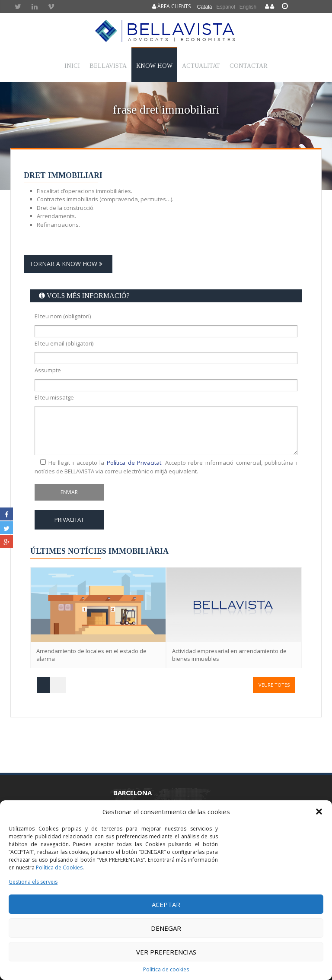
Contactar (249, 66)
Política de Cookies (59, 867)
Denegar (166, 928)
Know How (154, 66)
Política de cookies (166, 969)
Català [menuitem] (205, 7)
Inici (72, 66)
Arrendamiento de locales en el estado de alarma (91, 655)
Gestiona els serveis (33, 882)
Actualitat (201, 66)
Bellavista (108, 66)
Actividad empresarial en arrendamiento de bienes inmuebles (229, 655)
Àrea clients (171, 6)
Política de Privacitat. (135, 463)
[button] (319, 812)
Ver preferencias (166, 952)
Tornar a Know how (68, 264)
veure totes (274, 685)
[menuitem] (205, 7)
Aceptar (166, 904)
